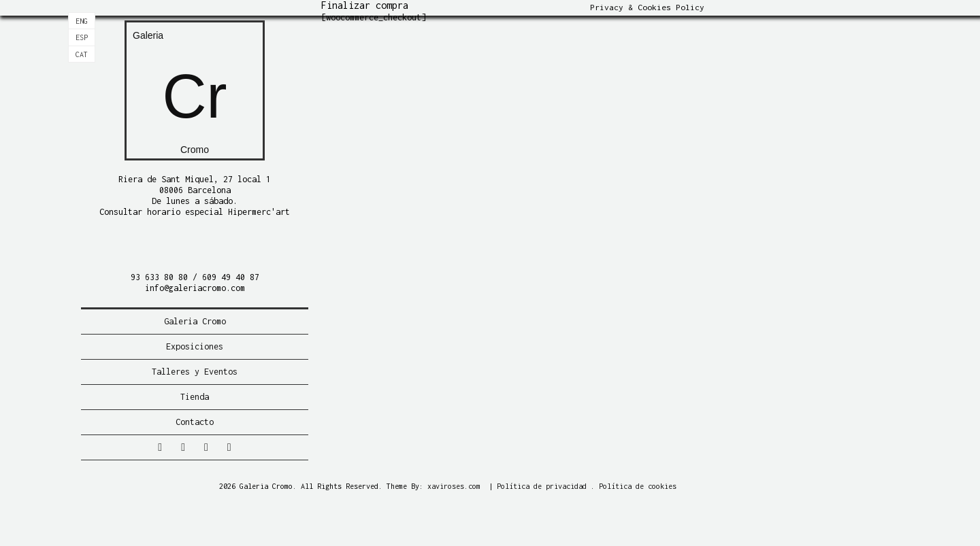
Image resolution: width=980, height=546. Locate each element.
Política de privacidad (542, 486)
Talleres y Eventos (195, 372)
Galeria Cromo (195, 321)
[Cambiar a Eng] (82, 21)
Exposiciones (195, 346)
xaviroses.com (454, 486)
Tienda (195, 397)
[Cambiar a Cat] (82, 54)
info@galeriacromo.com (195, 288)
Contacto (195, 422)
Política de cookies (638, 486)
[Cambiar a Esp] (82, 37)
